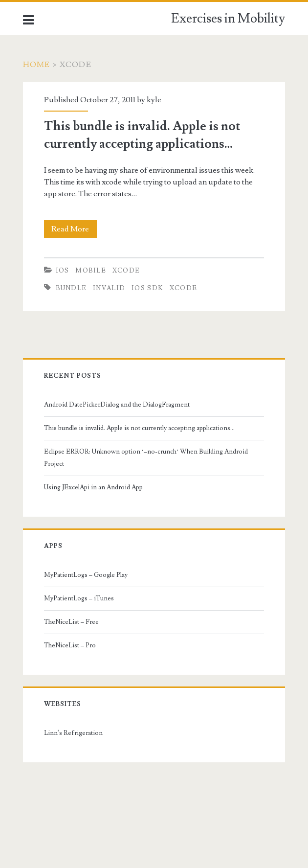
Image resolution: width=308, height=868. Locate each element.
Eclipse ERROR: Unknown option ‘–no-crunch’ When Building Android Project (146, 457)
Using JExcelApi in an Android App (93, 487)
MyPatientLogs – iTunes (79, 598)
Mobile (91, 271)
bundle (71, 288)
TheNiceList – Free (71, 622)
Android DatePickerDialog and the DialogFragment (117, 405)
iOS (63, 271)
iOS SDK (147, 288)
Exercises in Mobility (228, 19)
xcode (184, 288)
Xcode (126, 271)
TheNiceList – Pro (70, 645)
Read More (73, 229)
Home (37, 65)
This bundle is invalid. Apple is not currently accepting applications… (139, 428)
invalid (109, 288)
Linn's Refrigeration (73, 733)
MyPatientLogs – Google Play (86, 575)
